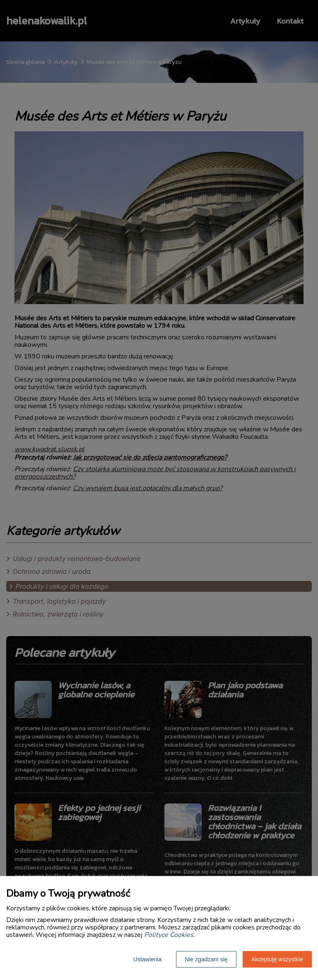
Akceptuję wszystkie (277, 959)
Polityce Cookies (169, 935)
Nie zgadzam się (206, 959)
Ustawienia (147, 959)
